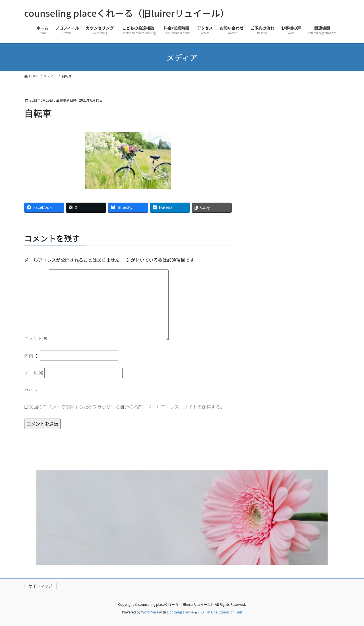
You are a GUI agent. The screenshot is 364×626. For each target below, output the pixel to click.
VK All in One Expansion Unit (220, 612)
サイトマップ (40, 586)
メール (34, 373)
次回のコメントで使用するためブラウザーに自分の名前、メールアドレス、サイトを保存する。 (127, 407)
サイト (31, 390)
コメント (36, 338)
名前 (32, 356)
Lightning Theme (180, 612)
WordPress (150, 612)
